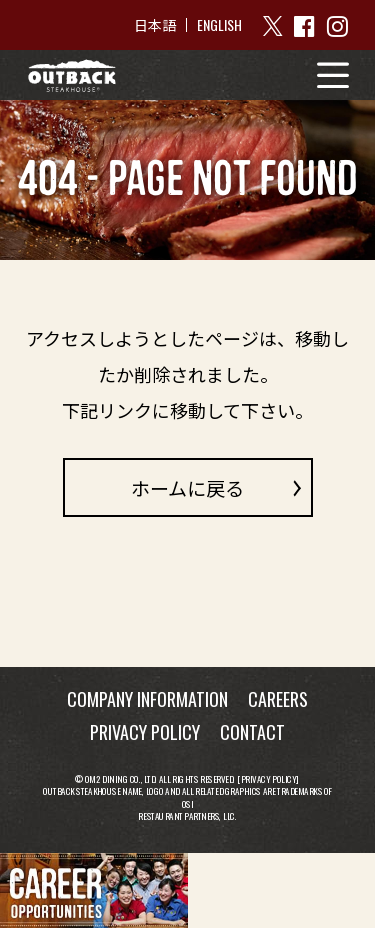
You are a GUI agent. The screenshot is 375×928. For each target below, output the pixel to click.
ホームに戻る (187, 487)
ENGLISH (219, 24)
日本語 (155, 25)
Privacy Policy (269, 778)
